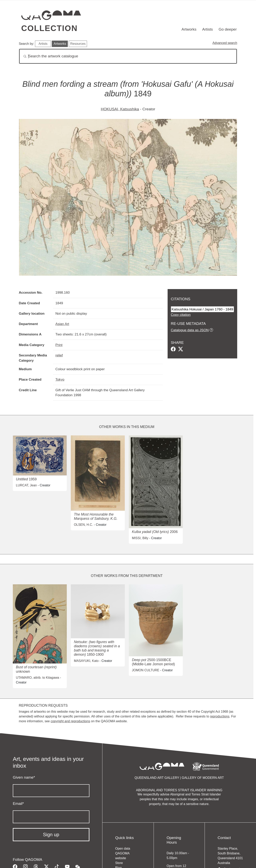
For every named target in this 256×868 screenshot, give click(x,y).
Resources (78, 44)
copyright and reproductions (70, 721)
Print (59, 345)
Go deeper (228, 29)
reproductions (220, 716)
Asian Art (62, 324)
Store (119, 863)
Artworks (189, 29)
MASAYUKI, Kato (86, 661)
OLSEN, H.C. (83, 525)
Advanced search (225, 43)
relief (59, 355)
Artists (207, 29)
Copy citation (181, 315)
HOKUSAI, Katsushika (120, 109)
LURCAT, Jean (26, 485)
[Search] (128, 56)
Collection (49, 28)
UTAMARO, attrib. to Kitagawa (38, 678)
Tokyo (60, 379)
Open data (123, 849)
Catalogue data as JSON (190, 330)
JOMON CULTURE (146, 670)
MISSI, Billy (140, 538)
